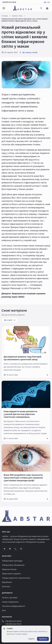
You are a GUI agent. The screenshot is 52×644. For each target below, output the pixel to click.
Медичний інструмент (12, 574)
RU (49, 2)
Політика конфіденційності (14, 606)
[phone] (15, 549)
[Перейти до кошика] (47, 8)
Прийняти (43, 639)
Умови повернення (10, 602)
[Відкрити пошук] (41, 8)
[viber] (10, 549)
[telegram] (4, 549)
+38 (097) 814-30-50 (9, 2)
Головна (5, 16)
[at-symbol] (21, 549)
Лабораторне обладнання (13, 565)
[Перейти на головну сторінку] (23, 8)
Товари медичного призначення (16, 578)
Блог (4, 610)
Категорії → (7, 586)
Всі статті (10, 320)
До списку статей (28, 52)
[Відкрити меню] (4, 8)
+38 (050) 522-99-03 (13, 624)
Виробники (7, 582)
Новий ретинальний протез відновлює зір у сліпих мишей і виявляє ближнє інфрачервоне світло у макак (25, 20)
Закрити (31, 639)
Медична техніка (9, 569)
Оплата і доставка (10, 598)
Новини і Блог (17, 16)
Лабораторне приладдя (12, 561)
